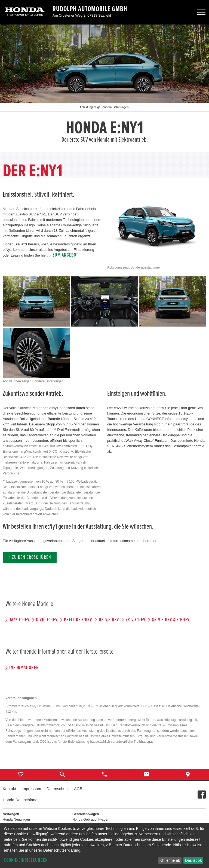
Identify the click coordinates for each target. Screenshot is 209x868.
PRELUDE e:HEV (78, 620)
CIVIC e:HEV (47, 620)
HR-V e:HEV (109, 620)
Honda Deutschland (20, 800)
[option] (104, 88)
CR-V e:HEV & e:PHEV (171, 620)
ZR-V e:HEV (136, 620)
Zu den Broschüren (31, 557)
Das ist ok (193, 860)
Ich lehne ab (170, 860)
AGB (78, 789)
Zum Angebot (65, 255)
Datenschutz (58, 789)
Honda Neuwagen (16, 820)
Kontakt (9, 789)
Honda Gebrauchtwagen (91, 820)
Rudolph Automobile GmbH (90, 9)
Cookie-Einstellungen (26, 860)
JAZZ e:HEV (19, 620)
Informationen (24, 668)
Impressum (31, 789)
